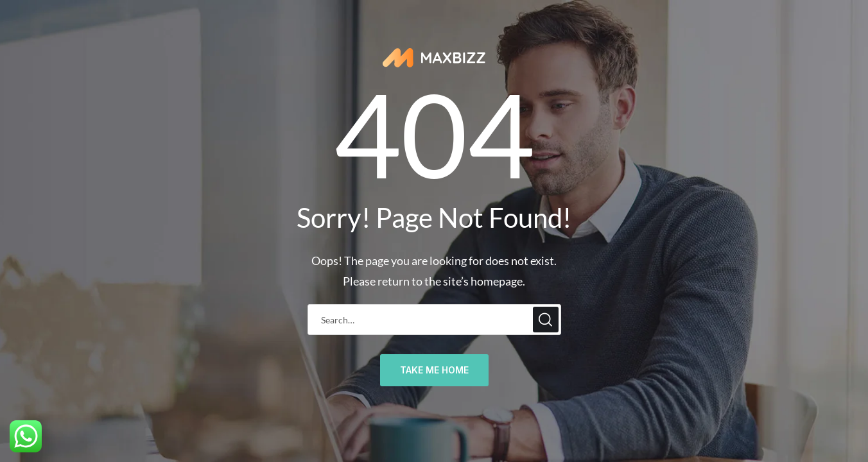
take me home (434, 370)
